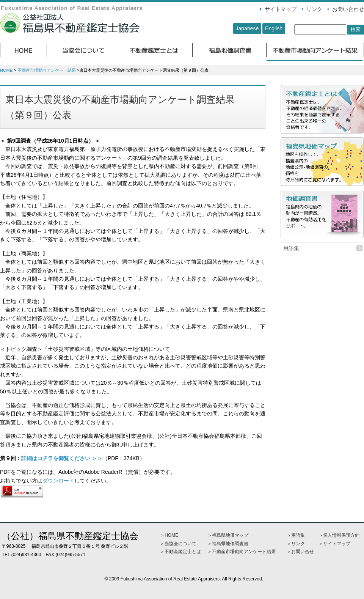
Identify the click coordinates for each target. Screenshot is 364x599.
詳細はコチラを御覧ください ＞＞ (62, 458)
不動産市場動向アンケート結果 (47, 70)
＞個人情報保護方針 (339, 535)
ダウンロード (58, 481)
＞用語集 (296, 535)
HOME (6, 70)
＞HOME (169, 535)
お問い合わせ (348, 9)
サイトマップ (281, 9)
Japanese (247, 28)
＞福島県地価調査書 (228, 544)
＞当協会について (178, 544)
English (274, 28)
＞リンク (296, 544)
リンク (314, 9)
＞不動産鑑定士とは (180, 552)
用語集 (291, 248)
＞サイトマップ (334, 544)
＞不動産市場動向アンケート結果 (242, 552)
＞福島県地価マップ (228, 535)
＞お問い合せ (300, 552)
